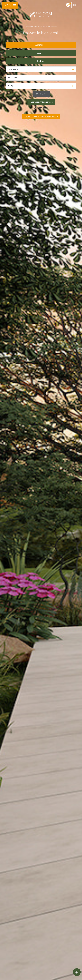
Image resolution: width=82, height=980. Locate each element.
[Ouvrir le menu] (10, 5)
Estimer (41, 61)
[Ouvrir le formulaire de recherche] (41, 94)
